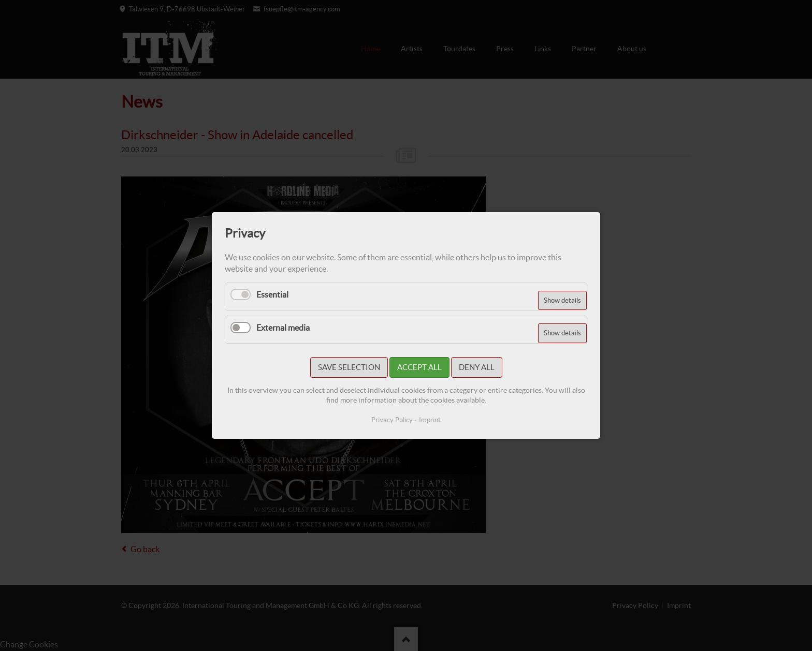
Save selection (349, 367)
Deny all (477, 367)
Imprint (430, 420)
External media (283, 328)
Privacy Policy (392, 420)
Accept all (419, 367)
